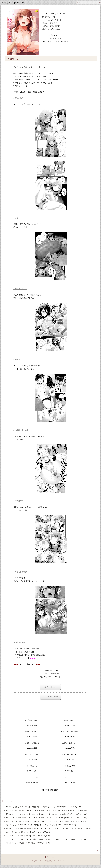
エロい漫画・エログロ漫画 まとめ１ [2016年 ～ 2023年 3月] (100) (28, 839)
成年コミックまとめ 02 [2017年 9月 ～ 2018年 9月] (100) (25, 821)
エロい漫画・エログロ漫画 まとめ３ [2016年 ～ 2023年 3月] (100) (28, 832)
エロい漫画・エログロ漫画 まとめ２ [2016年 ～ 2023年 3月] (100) (28, 836)
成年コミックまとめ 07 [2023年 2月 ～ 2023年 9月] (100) (68, 810)
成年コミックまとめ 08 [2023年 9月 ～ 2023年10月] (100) (25, 810)
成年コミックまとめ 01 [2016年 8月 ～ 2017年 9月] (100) (67, 821)
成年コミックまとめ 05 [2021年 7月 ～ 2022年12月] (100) (68, 814)
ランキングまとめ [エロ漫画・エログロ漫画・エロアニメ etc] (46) (28, 843)
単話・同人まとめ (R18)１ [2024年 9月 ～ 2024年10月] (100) (26, 829)
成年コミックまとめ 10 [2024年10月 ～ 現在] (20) (22, 807)
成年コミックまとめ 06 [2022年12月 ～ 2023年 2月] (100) (25, 814)
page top (97, 851)
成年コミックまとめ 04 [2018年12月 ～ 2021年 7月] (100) (25, 818)
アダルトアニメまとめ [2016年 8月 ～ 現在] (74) (70, 839)
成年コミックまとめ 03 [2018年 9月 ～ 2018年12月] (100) (68, 818)
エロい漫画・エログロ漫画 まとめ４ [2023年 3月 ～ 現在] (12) (71, 829)
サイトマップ (52, 857)
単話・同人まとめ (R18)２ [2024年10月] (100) (61, 825)
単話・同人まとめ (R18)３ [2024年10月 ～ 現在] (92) (23, 825)
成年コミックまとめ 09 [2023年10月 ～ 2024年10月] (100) (63, 807)
